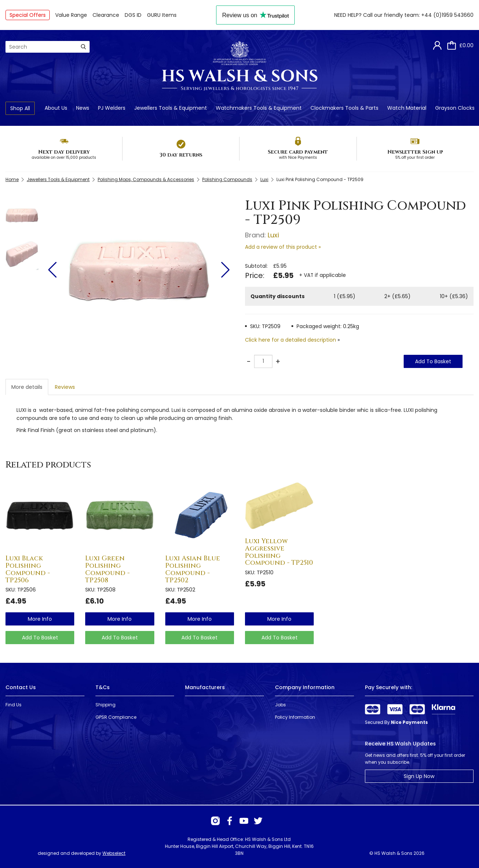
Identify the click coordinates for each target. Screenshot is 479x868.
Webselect (114, 853)
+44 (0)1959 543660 (447, 15)
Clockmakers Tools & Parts (344, 108)
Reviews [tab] (65, 387)
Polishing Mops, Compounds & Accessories (146, 179)
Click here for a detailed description (291, 340)
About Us (56, 108)
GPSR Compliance (116, 717)
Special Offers (28, 15)
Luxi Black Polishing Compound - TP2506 (28, 569)
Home (12, 179)
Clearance (106, 15)
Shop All (20, 108)
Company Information (305, 687)
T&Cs (103, 687)
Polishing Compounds (227, 179)
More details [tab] (27, 387)
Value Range (71, 15)
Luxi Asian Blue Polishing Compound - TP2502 (193, 569)
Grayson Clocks (455, 108)
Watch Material (407, 108)
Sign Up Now (419, 776)
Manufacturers (205, 687)
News (83, 108)
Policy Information (295, 717)
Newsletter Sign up (415, 152)
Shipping (105, 705)
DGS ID (133, 15)
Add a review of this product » (283, 247)
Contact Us (21, 687)
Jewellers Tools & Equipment (171, 108)
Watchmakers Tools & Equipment (259, 108)
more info (40, 619)
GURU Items (162, 15)
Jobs (280, 705)
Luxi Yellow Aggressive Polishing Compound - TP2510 (279, 552)
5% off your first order (415, 157)
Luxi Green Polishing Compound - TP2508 (108, 569)
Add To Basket (433, 361)
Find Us (14, 705)
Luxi (264, 179)
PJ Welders (112, 108)
